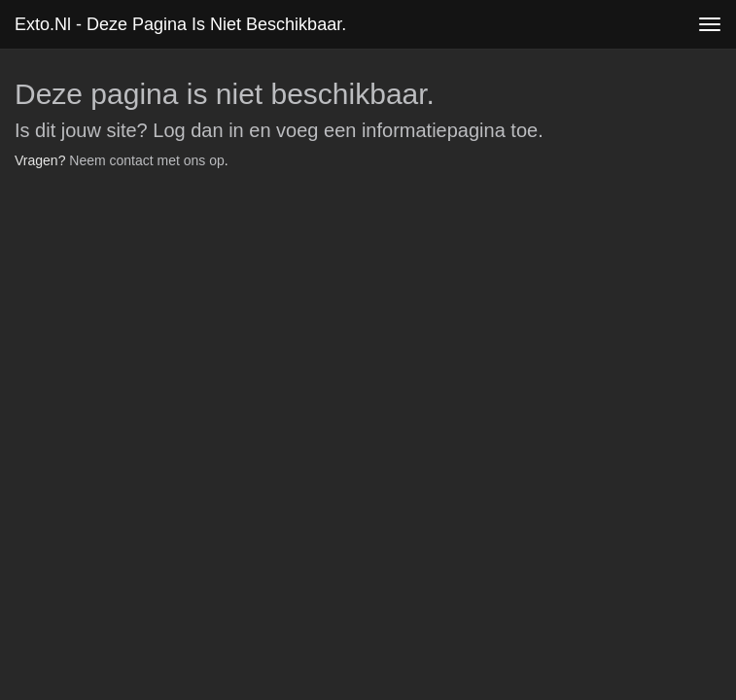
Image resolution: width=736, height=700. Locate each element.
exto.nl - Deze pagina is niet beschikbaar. (180, 24)
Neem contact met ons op (147, 160)
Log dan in (198, 130)
